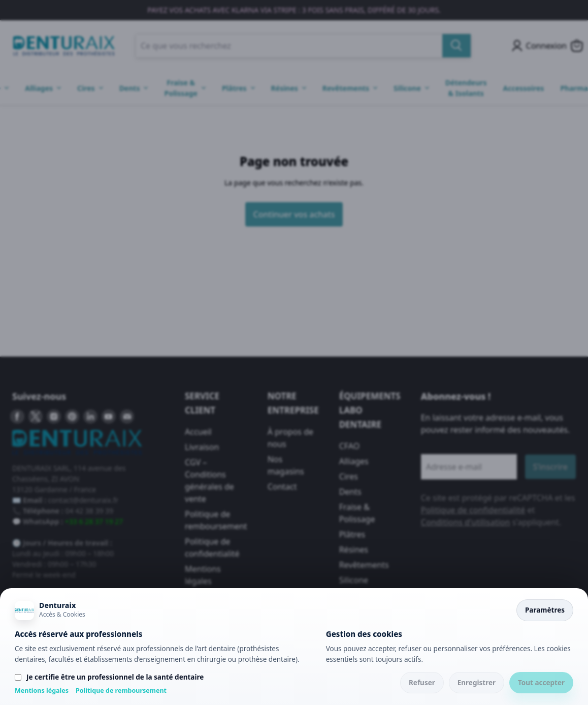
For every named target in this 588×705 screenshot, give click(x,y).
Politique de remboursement (121, 691)
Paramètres (545, 610)
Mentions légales (42, 691)
